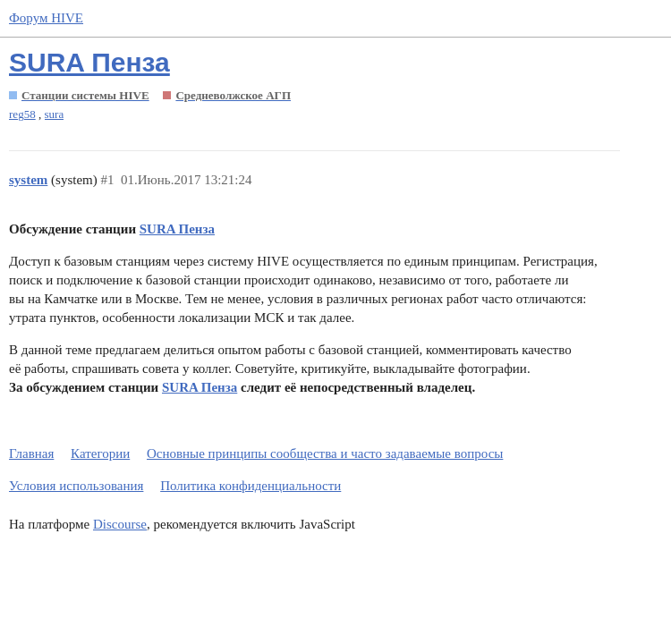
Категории (100, 453)
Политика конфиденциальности (251, 486)
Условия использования (76, 486)
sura (55, 114)
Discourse (120, 524)
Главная (31, 453)
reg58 (22, 114)
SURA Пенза (89, 62)
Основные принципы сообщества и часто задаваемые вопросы (325, 453)
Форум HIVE (46, 18)
